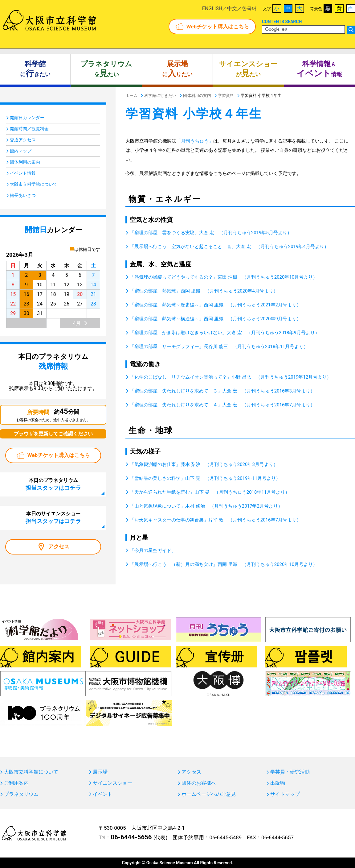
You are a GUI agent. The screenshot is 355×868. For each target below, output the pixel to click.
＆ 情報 (319, 69)
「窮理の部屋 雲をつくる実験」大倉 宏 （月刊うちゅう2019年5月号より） (211, 233)
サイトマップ (285, 794)
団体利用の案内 (25, 162)
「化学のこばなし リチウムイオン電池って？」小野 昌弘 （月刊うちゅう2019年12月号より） (231, 377)
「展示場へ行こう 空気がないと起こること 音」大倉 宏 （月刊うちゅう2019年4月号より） (229, 247)
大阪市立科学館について (34, 184)
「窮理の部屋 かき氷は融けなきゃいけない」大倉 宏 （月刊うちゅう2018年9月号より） (225, 333)
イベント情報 (23, 173)
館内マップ (21, 151)
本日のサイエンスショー (53, 517)
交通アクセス (23, 140)
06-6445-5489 (225, 837)
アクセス (59, 546)
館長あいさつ (23, 195)
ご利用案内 (16, 783)
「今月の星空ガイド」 (153, 550)
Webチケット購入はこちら (218, 27)
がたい (248, 69)
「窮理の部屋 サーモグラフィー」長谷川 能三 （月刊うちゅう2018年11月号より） (219, 347)
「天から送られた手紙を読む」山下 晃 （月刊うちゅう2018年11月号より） (210, 492)
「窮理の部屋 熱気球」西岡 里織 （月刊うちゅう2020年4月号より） (204, 291)
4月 (77, 323)
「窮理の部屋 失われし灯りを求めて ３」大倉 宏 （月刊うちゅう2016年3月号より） (222, 391)
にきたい (35, 69)
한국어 (249, 8)
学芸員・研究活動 (290, 772)
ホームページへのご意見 (209, 794)
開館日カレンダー (27, 118)
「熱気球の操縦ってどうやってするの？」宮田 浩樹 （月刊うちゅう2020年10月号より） (224, 277)
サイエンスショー (112, 783)
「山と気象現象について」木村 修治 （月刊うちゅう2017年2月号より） (206, 506)
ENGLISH (212, 8)
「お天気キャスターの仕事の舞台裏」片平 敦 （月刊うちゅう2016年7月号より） (215, 520)
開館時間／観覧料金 (29, 129)
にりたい (177, 69)
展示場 (100, 772)
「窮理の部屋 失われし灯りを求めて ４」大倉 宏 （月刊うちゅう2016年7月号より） (222, 405)
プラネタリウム (21, 794)
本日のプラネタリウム (53, 484)
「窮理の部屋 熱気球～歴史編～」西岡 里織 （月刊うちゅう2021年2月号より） (215, 305)
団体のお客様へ (199, 783)
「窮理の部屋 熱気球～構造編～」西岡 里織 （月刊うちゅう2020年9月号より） (215, 319)
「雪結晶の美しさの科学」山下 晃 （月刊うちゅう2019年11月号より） (205, 478)
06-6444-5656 (131, 837)
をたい (106, 69)
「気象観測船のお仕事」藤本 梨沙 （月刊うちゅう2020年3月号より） (204, 464)
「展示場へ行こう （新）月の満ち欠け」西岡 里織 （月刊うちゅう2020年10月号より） (224, 564)
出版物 (278, 783)
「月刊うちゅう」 (195, 141)
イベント (103, 794)
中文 (232, 8)
